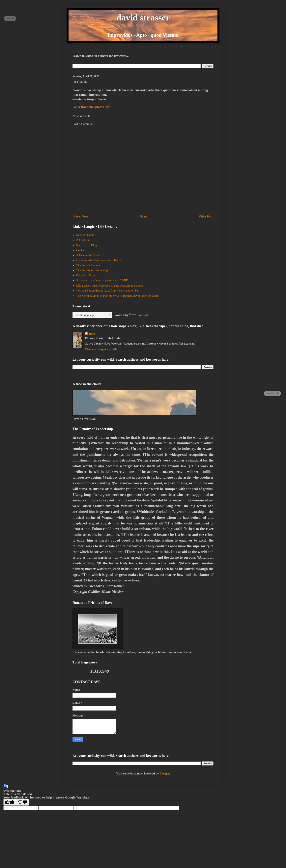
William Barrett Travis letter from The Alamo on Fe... (108, 291)
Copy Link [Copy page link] (273, 393)
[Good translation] (10, 802)
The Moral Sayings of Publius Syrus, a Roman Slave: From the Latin (117, 296)
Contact (81, 250)
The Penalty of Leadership (92, 270)
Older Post (206, 216)
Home (143, 216)
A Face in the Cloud (88, 255)
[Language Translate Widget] (92, 315)
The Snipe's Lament (88, 265)
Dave (92, 334)
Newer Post (81, 216)
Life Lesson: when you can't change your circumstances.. (110, 286)
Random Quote (85, 235)
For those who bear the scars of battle (99, 260)
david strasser (143, 17)
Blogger (164, 773)
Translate (139, 315)
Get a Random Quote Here (91, 107)
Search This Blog (87, 245)
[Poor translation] (22, 802)
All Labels (83, 240)
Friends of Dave (86, 275)
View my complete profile (101, 349)
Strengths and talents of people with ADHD (102, 280)
